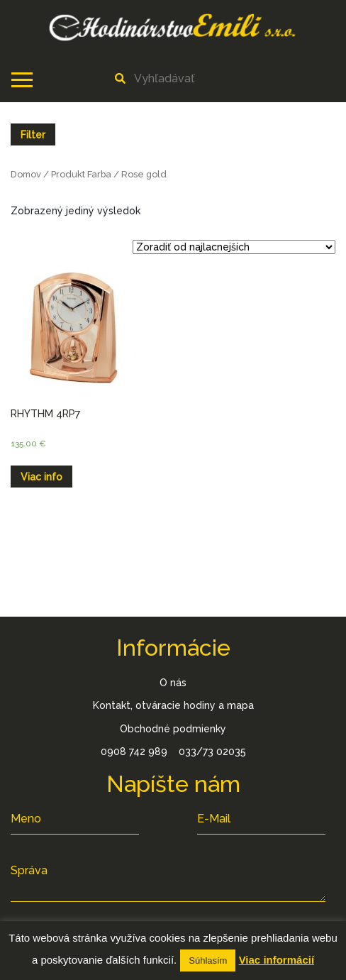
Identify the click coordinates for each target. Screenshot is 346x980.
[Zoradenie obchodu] (234, 247)
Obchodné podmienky (173, 729)
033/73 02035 (212, 751)
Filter (33, 135)
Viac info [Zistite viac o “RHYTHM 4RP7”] (41, 477)
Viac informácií (277, 960)
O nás (173, 683)
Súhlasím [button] (208, 960)
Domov (26, 174)
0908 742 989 (134, 751)
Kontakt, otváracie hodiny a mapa (173, 705)
